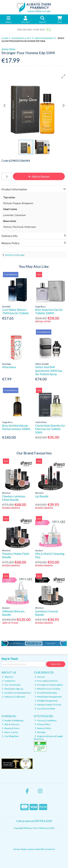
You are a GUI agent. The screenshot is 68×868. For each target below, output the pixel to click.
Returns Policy (43, 728)
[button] (63, 76)
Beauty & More (11, 728)
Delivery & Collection (14, 697)
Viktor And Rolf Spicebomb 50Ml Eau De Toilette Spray (49, 370)
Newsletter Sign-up (13, 689)
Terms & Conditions (46, 720)
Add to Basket (39, 176)
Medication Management (48, 697)
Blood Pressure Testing (47, 689)
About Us (8, 677)
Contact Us (9, 681)
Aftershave (9, 367)
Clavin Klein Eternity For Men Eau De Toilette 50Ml (50, 429)
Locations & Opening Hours (17, 693)
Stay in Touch (10, 659)
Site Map (40, 732)
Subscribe (56, 664)
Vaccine (40, 677)
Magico (24, 849)
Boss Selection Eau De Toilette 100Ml (49, 311)
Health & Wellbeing (13, 720)
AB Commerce (48, 849)
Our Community (11, 685)
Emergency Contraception (49, 685)
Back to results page (15, 255)
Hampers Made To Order (48, 705)
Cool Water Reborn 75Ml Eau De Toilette (15, 311)
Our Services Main (45, 709)
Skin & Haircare (11, 724)
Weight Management (46, 701)
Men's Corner (10, 732)
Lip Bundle (42, 496)
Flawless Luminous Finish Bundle (14, 498)
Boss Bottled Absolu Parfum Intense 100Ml (16, 427)
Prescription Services (46, 681)
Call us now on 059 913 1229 (34, 821)
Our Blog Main (10, 736)
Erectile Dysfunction (46, 693)
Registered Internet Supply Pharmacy (48, 737)
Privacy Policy (43, 724)
